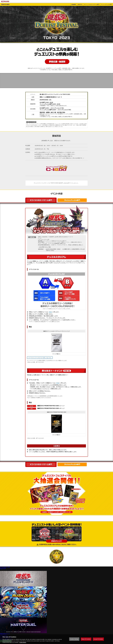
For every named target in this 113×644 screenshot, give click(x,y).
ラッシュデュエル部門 (107, 4)
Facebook (4, 567)
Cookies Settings (74, 640)
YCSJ (50, 312)
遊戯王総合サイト (5, 634)
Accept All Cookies (98, 640)
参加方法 (80, 4)
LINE (8, 567)
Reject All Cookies (86, 640)
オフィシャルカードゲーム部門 (92, 4)
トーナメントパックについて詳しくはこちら (40, 358)
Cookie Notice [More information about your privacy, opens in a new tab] (23, 643)
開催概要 (74, 4)
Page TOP (3, 569)
